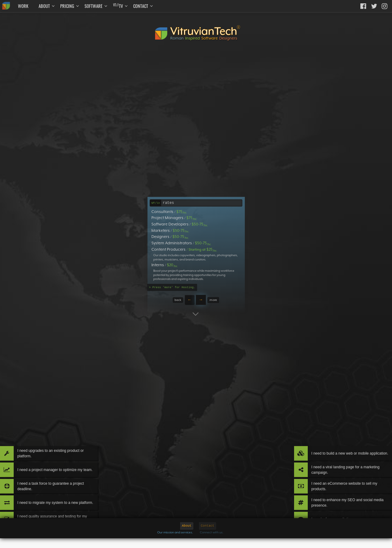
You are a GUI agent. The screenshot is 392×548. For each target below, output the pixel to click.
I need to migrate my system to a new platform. (60, 488)
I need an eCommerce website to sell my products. (345, 464)
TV (118, 6)
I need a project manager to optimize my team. (63, 440)
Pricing (67, 6)
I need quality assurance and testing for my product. (63, 513)
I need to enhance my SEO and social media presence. (339, 488)
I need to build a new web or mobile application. (343, 416)
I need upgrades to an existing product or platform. (57, 416)
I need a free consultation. (334, 512)
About (44, 6)
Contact (141, 6)
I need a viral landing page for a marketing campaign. (339, 440)
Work (23, 6)
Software (94, 6)
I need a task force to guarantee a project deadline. (61, 464)
